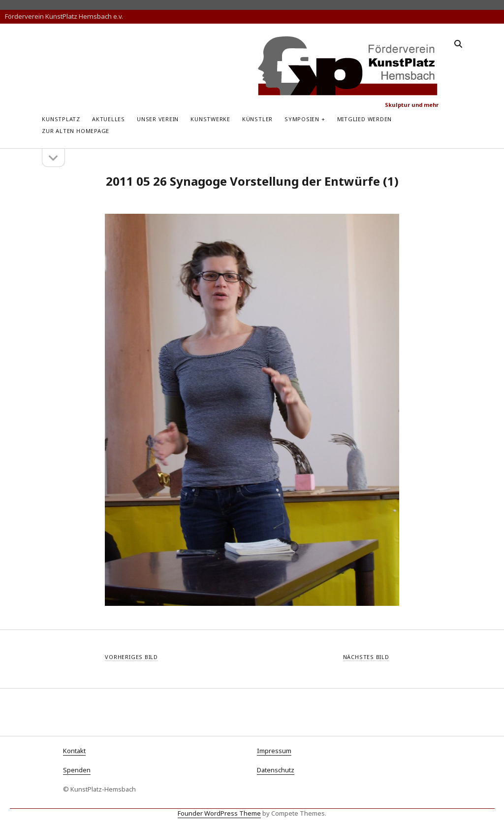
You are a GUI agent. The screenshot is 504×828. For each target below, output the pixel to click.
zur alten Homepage (76, 131)
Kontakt (74, 751)
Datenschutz (276, 770)
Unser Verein (158, 119)
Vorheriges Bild (131, 657)
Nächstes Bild (366, 657)
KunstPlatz (61, 119)
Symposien (302, 119)
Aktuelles (109, 119)
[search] (458, 44)
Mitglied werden (365, 119)
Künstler (257, 119)
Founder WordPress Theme (219, 813)
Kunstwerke (210, 119)
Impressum (274, 751)
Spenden (77, 770)
